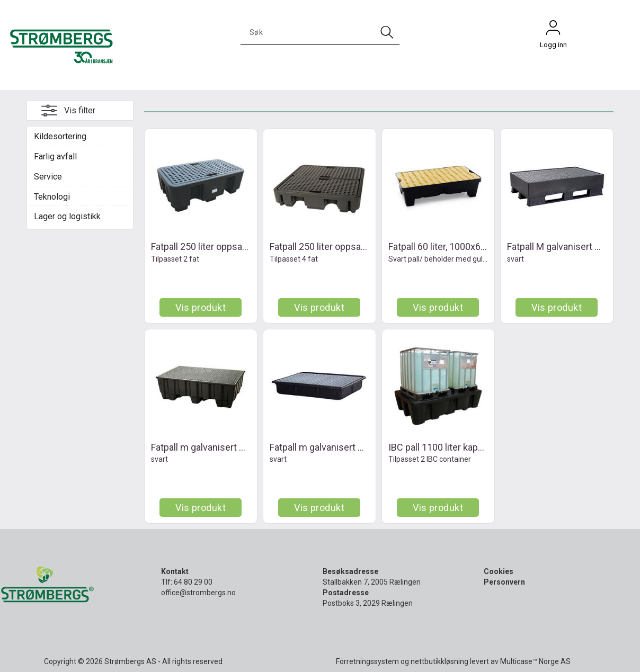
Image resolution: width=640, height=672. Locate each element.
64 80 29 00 (193, 582)
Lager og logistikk (67, 216)
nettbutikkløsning (439, 661)
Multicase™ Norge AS (535, 661)
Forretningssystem (367, 661)
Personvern (504, 582)
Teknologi (52, 197)
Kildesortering (60, 136)
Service (48, 177)
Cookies (499, 571)
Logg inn (553, 30)
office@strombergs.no (198, 593)
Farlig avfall (55, 156)
